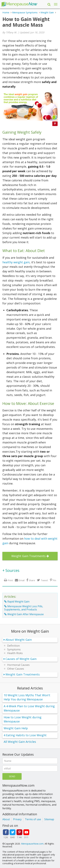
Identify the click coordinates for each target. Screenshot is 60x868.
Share (32, 580)
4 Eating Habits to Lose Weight (25, 735)
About (6, 819)
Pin (54, 580)
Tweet (44, 580)
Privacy (17, 819)
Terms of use (33, 819)
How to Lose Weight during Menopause (23, 719)
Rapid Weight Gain (18, 602)
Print (10, 580)
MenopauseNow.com (32, 844)
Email (22, 580)
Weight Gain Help (16, 728)
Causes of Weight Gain (21, 659)
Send (12, 776)
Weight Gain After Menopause (26, 614)
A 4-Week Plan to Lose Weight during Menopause (29, 708)
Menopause (19, 4)
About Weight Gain (19, 640)
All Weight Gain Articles (20, 742)
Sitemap (49, 819)
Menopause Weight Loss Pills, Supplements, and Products (24, 608)
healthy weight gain (16, 262)
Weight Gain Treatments (28, 556)
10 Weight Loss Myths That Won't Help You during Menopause (27, 697)
